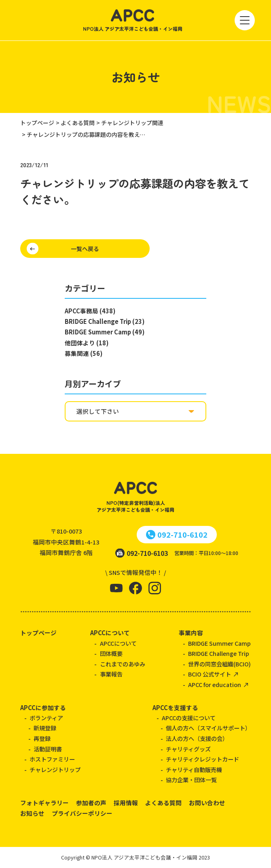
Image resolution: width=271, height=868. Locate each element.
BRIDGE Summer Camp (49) (105, 332)
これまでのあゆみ (123, 664)
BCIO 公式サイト (210, 674)
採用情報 (126, 803)
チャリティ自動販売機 (194, 770)
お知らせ (32, 813)
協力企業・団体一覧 (191, 780)
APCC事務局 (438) (90, 311)
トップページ (38, 633)
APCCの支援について (189, 718)
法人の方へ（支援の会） (197, 738)
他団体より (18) (87, 343)
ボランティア (46, 718)
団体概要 (111, 653)
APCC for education (215, 685)
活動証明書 (48, 749)
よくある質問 (163, 803)
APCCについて (110, 633)
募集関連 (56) (84, 353)
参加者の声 (91, 803)
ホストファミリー (52, 759)
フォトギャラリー (44, 803)
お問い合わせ (207, 803)
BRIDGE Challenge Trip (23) (105, 321)
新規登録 (45, 728)
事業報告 (111, 674)
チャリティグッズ (188, 749)
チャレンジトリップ (55, 770)
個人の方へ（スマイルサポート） (208, 728)
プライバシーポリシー (82, 813)
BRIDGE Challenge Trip (219, 653)
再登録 (42, 738)
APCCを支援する (175, 707)
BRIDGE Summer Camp (219, 643)
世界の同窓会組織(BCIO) (219, 664)
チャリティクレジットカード (202, 759)
